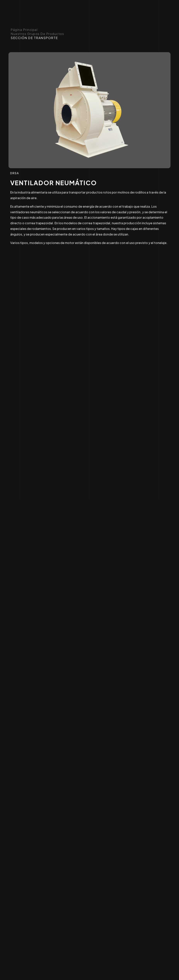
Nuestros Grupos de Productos (37, 34)
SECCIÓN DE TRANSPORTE (34, 38)
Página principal (24, 30)
